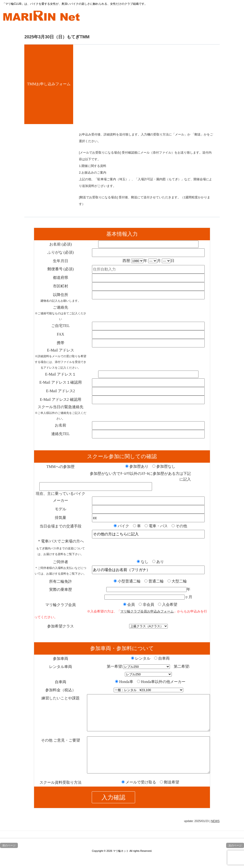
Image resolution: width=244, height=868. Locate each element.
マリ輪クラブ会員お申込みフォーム (147, 611)
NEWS (215, 835)
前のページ (9, 860)
